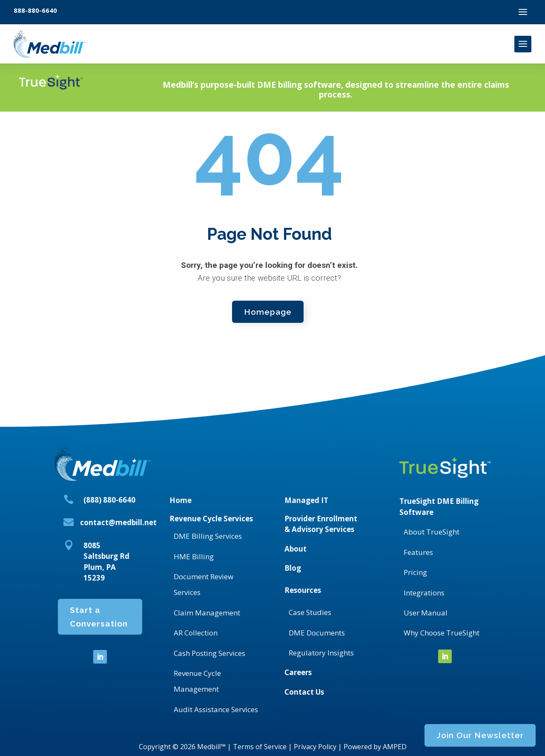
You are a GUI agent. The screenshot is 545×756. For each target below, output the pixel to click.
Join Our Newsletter (426, 91)
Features (418, 552)
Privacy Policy (315, 747)
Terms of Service (260, 747)
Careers (298, 672)
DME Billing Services (208, 536)
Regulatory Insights (321, 653)
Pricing (415, 572)
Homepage (268, 310)
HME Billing (194, 556)
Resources (303, 590)
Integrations (424, 593)
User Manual (426, 613)
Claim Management (207, 613)
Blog (293, 568)
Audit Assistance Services (216, 709)
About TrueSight (432, 532)
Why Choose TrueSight (442, 633)
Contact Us (304, 692)
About (295, 549)
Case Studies (310, 612)
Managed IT (306, 500)
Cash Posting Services (209, 653)
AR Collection (196, 633)
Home (181, 500)
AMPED (395, 747)
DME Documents (317, 633)
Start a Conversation (99, 624)
